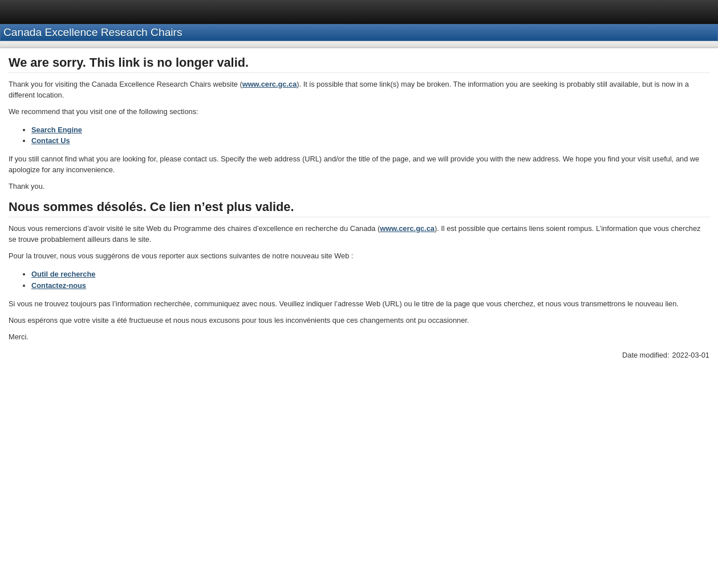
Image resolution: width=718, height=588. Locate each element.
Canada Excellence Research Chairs (93, 32)
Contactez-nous (59, 285)
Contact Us (51, 141)
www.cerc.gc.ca (270, 84)
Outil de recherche (63, 274)
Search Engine (57, 130)
